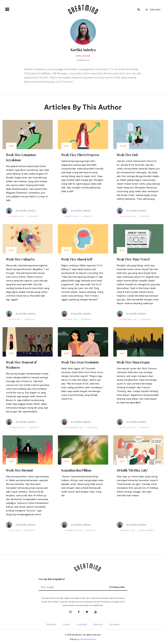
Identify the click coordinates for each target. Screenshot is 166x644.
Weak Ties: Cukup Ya (20, 259)
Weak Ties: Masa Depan (133, 362)
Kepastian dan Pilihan (76, 470)
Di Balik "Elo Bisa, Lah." (132, 470)
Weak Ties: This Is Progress (80, 155)
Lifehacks (33, 216)
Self (11, 146)
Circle (123, 146)
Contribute (82, 624)
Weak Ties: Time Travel (133, 259)
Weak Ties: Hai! (127, 155)
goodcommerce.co (87, 639)
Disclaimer (114, 624)
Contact (66, 624)
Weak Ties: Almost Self (77, 259)
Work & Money (146, 530)
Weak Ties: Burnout (19, 470)
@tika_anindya (83, 56)
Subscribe (153, 9)
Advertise (98, 624)
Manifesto (51, 624)
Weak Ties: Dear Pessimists (80, 362)
